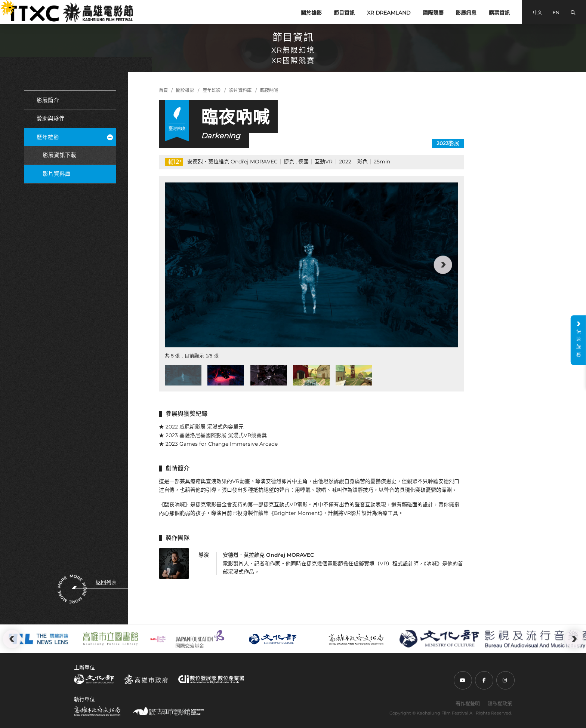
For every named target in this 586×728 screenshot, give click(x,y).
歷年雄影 (75, 137)
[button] (443, 265)
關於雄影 (311, 13)
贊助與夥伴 (51, 119)
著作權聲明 (468, 703)
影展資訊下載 (59, 155)
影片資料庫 (57, 174)
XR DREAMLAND (389, 13)
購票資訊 (499, 13)
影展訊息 (466, 13)
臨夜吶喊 (269, 90)
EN (556, 13)
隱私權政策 (500, 703)
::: (3, 4)
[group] (311, 265)
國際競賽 (433, 13)
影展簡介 (48, 100)
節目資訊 (344, 13)
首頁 (163, 90)
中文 (537, 13)
